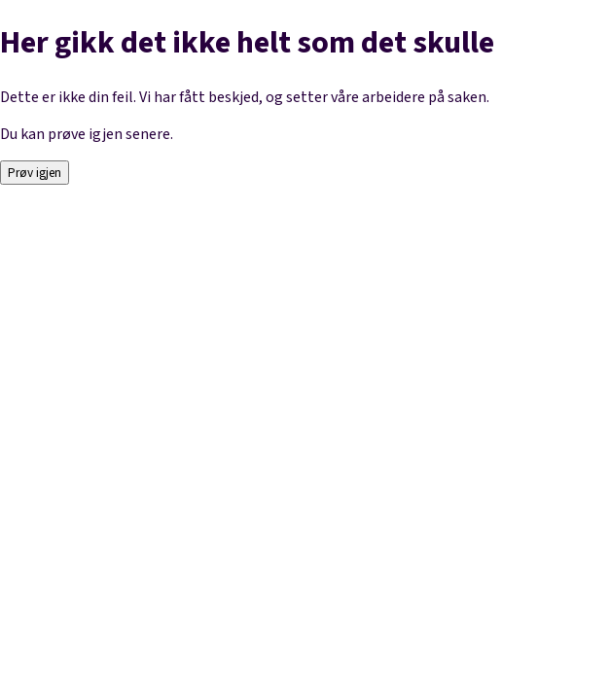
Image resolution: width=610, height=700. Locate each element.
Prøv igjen (35, 173)
